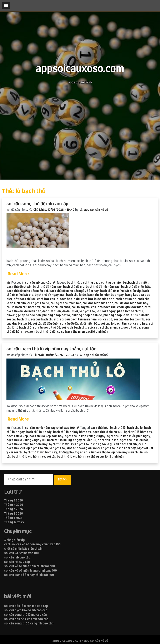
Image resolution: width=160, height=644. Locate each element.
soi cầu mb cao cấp (38, 283)
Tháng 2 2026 (14, 514)
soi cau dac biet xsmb (129, 320)
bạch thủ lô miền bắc (134, 440)
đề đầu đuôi (70, 311)
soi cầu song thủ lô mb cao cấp (26, 615)
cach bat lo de (70, 299)
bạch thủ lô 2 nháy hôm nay (72, 432)
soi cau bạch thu (18, 320)
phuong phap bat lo (56, 315)
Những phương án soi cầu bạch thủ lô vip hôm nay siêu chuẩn (101, 453)
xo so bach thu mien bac (74, 332)
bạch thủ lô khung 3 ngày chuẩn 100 (72, 440)
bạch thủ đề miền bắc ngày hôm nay (74, 291)
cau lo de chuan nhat (56, 307)
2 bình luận (117, 457)
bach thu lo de (76, 295)
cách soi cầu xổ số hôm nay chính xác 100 (32, 545)
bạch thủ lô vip (59, 444)
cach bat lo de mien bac (97, 299)
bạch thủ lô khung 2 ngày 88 (26, 440)
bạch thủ (73, 283)
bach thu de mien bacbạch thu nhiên (123, 283)
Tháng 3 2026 (14, 509)
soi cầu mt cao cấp (17, 562)
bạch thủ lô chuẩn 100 (107, 432)
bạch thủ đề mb (74, 287)
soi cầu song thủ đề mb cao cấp (37, 204)
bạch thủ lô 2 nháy (39, 432)
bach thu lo (135, 428)
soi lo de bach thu (74, 328)
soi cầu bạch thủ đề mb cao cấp (26, 610)
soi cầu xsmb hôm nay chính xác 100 (50, 428)
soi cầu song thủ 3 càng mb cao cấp (29, 624)
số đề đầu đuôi (141, 315)
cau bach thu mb (125, 444)
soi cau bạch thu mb (44, 320)
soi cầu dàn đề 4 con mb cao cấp (26, 619)
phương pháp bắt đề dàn (24, 315)
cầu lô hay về (81, 307)
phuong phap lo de (116, 315)
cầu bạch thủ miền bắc (66, 303)
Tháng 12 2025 (14, 522)
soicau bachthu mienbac (105, 328)
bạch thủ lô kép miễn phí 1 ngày (129, 436)
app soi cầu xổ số (96, 210)
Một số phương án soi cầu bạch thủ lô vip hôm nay (101, 448)
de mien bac (32, 311)
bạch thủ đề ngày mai (50, 295)
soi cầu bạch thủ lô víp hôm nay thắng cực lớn (51, 349)
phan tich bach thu (130, 311)
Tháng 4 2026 (14, 505)
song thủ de (132, 328)
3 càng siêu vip (14, 540)
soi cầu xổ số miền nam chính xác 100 (30, 566)
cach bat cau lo (48, 299)
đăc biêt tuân (52, 311)
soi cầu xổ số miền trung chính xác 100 (31, 571)
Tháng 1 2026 (13, 518)
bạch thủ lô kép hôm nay (46, 436)
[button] (6, 6)
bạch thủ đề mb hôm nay (103, 287)
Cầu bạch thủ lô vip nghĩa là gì (92, 444)
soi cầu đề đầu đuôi (46, 324)
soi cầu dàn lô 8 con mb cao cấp (26, 606)
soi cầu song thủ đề (46, 328)
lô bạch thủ (87, 311)
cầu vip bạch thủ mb (34, 448)
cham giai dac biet (130, 307)
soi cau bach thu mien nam (78, 320)
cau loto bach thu (103, 307)
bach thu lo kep (17, 436)
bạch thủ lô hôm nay (138, 432)
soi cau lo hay (138, 324)
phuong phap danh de (87, 315)
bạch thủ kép (99, 428)
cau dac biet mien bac (98, 303)
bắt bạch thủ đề (25, 299)
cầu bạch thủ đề (38, 303)
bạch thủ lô (118, 428)
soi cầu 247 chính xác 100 (21, 553)
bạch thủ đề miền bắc (136, 287)
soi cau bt (105, 320)
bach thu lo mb (108, 440)
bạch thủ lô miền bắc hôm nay (27, 444)
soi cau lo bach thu (114, 324)
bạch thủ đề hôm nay (47, 287)
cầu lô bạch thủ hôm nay (23, 307)
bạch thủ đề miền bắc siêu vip (121, 291)
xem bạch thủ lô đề (42, 332)
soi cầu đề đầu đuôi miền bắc (79, 324)
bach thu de (89, 283)
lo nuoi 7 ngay (106, 311)
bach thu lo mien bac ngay (106, 295)
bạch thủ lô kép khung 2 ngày (85, 436)
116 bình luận (99, 332)
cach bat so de (126, 299)
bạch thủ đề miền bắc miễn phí (27, 291)
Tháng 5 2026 (14, 501)
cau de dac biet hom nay (131, 303)
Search (62, 480)
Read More (18, 274)
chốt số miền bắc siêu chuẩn (23, 549)
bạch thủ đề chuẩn (19, 287)
